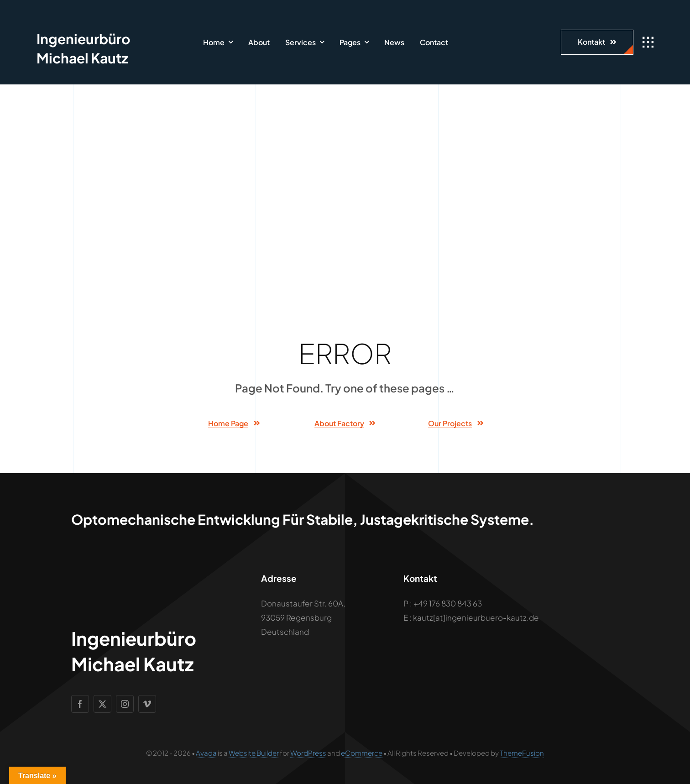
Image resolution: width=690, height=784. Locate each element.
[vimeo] (147, 704)
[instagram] (125, 704)
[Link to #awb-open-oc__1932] (648, 42)
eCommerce (362, 753)
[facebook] (80, 704)
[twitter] (102, 704)
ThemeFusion (522, 753)
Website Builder (254, 753)
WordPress (308, 753)
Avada (206, 753)
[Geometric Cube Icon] (54, 14)
